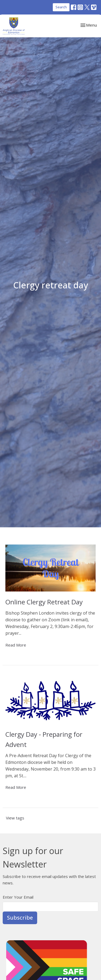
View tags (15, 818)
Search (61, 7)
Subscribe (20, 918)
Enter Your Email (18, 897)
